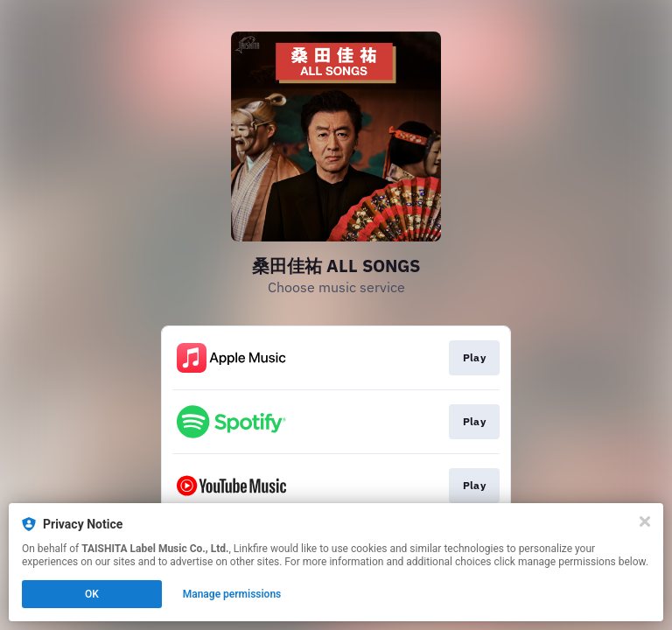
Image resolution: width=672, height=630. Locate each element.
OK (92, 594)
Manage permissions (232, 594)
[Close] (645, 521)
